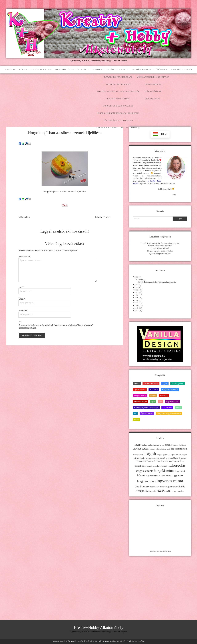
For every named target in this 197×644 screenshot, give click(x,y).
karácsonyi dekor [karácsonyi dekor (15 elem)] (157, 487)
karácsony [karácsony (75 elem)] (143, 486)
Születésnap (167, 408)
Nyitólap (10, 70)
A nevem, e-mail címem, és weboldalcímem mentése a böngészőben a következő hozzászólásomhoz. (56, 326)
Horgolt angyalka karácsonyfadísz (160, 251)
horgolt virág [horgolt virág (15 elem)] (166, 466)
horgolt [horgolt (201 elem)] (150, 454)
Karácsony (164, 396)
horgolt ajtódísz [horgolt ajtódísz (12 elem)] (163, 455)
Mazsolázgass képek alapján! (110, 70)
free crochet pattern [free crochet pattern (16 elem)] (179, 449)
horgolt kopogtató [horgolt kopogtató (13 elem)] (167, 458)
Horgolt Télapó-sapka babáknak (160, 246)
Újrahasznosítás (147, 413)
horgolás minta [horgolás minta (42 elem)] (144, 471)
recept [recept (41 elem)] (140, 491)
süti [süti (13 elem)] (155, 491)
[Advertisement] (98, 97)
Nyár (153, 402)
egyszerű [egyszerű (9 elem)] (167, 449)
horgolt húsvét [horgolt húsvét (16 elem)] (175, 455)
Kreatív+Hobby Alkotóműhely (149, 70)
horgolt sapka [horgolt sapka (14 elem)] (142, 461)
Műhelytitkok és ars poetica (35, 70)
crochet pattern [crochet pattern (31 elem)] (141, 449)
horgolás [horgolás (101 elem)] (179, 465)
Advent (137, 384)
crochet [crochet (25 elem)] (169, 445)
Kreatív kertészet (140, 402)
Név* (21, 287)
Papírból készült (172, 402)
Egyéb (165, 384)
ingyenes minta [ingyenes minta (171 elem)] (170, 481)
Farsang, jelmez (178, 384)
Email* (22, 299)
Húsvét (153, 396)
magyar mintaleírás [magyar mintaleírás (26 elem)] (175, 487)
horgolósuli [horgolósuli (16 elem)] (180, 471)
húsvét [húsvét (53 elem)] (141, 475)
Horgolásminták (140, 396)
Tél (135, 413)
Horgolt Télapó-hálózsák (160, 248)
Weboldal (23, 311)
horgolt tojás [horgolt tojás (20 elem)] (141, 466)
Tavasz (179, 408)
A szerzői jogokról (182, 70)
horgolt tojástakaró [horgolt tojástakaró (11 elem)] (154, 466)
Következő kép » (103, 217)
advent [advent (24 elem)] (138, 445)
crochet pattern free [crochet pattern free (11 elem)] (157, 449)
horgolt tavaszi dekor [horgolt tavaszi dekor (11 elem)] (176, 461)
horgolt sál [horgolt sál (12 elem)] (151, 461)
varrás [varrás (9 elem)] (179, 491)
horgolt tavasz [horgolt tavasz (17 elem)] (162, 461)
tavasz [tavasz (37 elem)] (160, 491)
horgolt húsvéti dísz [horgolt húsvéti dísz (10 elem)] (153, 458)
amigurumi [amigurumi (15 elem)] (146, 445)
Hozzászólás (24, 257)
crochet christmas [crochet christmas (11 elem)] (179, 445)
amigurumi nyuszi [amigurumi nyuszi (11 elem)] (158, 445)
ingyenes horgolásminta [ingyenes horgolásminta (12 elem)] (162, 476)
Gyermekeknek (140, 390)
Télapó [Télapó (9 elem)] (174, 491)
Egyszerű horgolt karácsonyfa (160, 254)
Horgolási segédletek (170, 390)
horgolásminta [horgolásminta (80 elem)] (164, 471)
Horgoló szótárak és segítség (72, 70)
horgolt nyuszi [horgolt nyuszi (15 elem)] (180, 458)
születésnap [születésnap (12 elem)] (149, 491)
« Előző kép (24, 217)
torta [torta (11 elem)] (166, 491)
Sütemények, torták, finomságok (146, 408)
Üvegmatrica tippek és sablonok (169, 413)
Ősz (161, 402)
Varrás (136, 419)
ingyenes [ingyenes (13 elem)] (149, 476)
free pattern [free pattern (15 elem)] (138, 455)
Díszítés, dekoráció (151, 384)
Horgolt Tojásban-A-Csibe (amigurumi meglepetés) (160, 243)
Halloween (154, 390)
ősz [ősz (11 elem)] (183, 491)
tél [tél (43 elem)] (170, 491)
